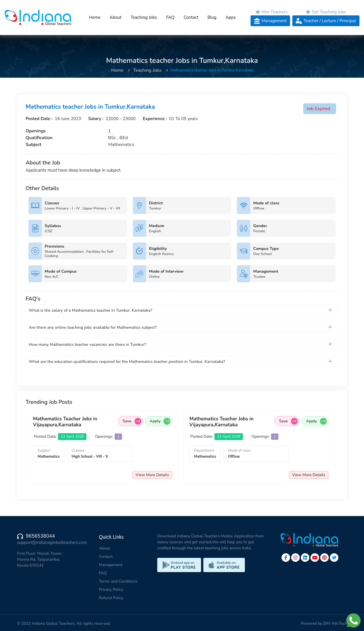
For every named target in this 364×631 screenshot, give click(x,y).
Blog (212, 17)
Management (111, 565)
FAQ (170, 17)
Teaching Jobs (144, 17)
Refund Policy (111, 598)
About (115, 17)
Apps (231, 17)
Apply (160, 421)
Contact (191, 17)
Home (95, 17)
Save (132, 421)
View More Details (152, 475)
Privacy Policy (111, 590)
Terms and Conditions (118, 581)
